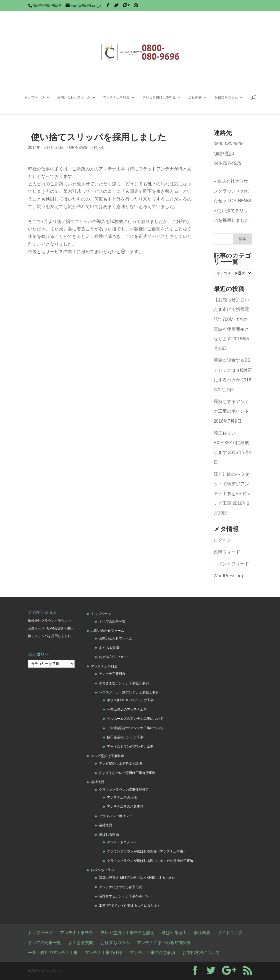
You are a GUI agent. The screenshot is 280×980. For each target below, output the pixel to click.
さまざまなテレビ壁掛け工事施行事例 (127, 773)
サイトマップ (230, 933)
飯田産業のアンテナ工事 (125, 737)
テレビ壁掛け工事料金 (159, 97)
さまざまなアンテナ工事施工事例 (124, 683)
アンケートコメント (122, 842)
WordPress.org (228, 576)
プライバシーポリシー (116, 816)
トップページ (34, 97)
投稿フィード (227, 552)
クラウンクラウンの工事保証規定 (124, 790)
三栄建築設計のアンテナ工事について (135, 728)
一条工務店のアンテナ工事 (127, 709)
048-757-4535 (227, 163)
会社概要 (195, 97)
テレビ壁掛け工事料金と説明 (121, 763)
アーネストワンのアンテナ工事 (130, 747)
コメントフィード (231, 564)
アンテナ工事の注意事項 (125, 807)
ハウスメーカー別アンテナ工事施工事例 (129, 692)
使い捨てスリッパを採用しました (231, 215)
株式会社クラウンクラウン (48, 621)
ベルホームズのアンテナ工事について (135, 719)
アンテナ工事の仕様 (122, 797)
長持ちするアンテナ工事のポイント (125, 896)
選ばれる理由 (109, 835)
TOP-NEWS (77, 147)
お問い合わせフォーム (74, 97)
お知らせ (97, 147)
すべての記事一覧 (112, 622)
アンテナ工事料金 (116, 97)
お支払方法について (114, 657)
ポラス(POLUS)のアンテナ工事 (130, 700)
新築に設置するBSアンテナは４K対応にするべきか (233, 370)
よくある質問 (109, 648)
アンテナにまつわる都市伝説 (121, 887)
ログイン (223, 540)
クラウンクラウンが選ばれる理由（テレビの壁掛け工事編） (152, 861)
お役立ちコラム (226, 97)
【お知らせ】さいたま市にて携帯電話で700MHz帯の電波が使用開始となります (231, 319)
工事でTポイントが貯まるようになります (130, 906)
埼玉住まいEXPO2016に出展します (231, 443)
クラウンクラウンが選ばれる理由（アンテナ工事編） (147, 851)
